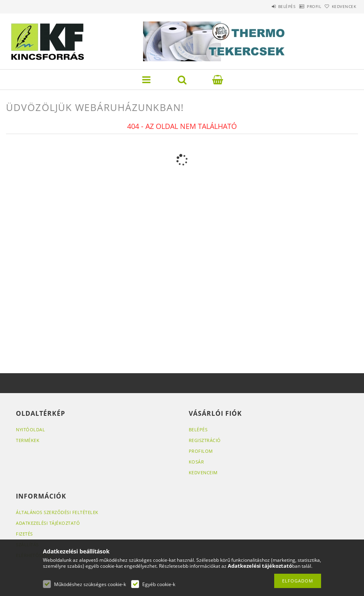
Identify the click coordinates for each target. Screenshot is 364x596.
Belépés (266, 6)
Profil (302, 6)
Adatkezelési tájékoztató (48, 523)
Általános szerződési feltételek (57, 512)
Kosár (197, 462)
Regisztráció (205, 440)
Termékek (28, 440)
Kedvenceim (203, 472)
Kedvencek (340, 6)
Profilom (201, 451)
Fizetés (24, 534)
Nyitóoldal (30, 429)
